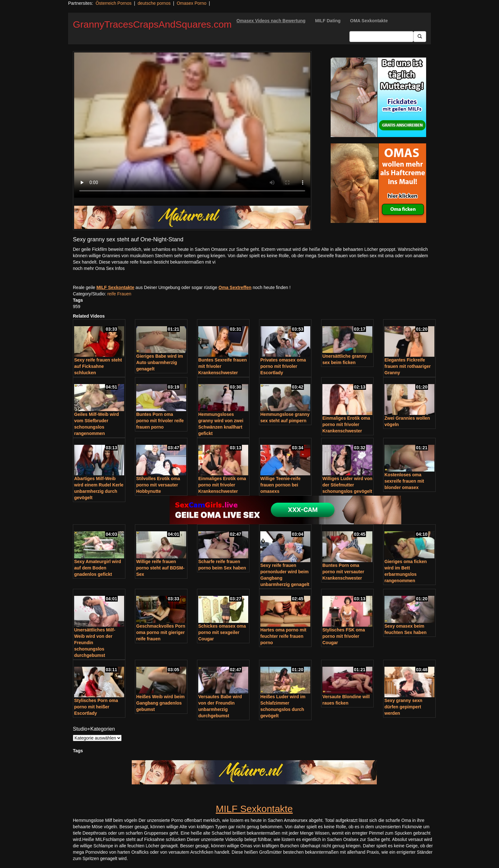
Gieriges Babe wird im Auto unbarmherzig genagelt (160, 362)
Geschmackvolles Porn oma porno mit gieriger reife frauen (161, 632)
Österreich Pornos (113, 3)
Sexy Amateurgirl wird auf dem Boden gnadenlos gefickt (98, 568)
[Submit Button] (420, 37)
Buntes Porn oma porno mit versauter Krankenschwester (343, 572)
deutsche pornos (154, 3)
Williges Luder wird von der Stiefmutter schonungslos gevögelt (347, 485)
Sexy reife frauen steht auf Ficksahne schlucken (98, 366)
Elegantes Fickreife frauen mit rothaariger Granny (408, 366)
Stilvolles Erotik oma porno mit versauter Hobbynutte (158, 485)
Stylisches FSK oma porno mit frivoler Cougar (344, 636)
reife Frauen (119, 294)
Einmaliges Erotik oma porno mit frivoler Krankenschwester (346, 424)
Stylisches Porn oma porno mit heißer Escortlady (96, 707)
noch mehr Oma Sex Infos (99, 268)
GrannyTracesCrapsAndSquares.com (152, 24)
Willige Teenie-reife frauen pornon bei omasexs (280, 485)
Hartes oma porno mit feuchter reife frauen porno (283, 636)
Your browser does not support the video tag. (192, 125)
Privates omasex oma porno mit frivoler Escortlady (283, 366)
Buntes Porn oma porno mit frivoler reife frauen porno (160, 421)
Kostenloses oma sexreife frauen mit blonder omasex (404, 481)
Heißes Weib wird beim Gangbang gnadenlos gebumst (160, 703)
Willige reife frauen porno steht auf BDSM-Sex (160, 568)
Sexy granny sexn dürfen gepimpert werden (403, 707)
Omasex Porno (191, 3)
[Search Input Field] (381, 37)
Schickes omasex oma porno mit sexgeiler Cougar (222, 632)
